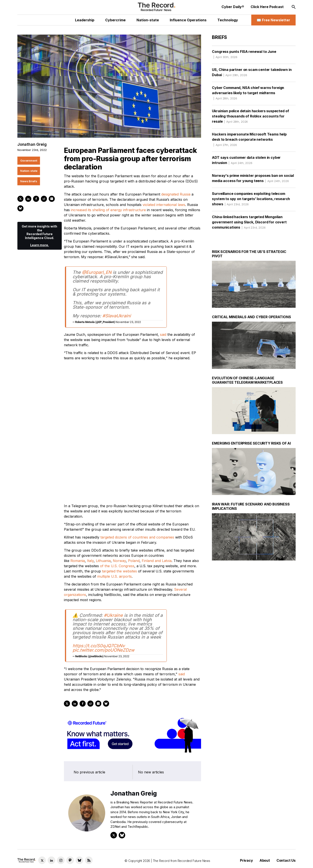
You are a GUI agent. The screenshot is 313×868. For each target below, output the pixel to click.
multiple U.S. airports (114, 499)
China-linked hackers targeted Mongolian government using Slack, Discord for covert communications (249, 222)
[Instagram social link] (61, 860)
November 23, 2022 (128, 322)
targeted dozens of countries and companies (137, 460)
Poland (134, 484)
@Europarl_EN (97, 272)
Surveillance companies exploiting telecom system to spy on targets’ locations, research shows (251, 199)
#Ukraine (113, 538)
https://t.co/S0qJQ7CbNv (99, 569)
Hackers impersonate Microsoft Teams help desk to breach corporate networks (249, 139)
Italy (90, 484)
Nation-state (29, 171)
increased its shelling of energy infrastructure (108, 210)
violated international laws (164, 205)
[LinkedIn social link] (51, 860)
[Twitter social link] (42, 860)
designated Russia (176, 194)
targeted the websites (119, 494)
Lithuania (103, 484)
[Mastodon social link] (70, 860)
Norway (119, 484)
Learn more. (40, 245)
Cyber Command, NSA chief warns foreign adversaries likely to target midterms (248, 93)
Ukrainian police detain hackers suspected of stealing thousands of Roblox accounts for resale (250, 116)
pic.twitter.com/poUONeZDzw (103, 573)
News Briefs (29, 181)
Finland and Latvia (157, 484)
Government (29, 161)
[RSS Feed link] (89, 860)
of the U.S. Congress (117, 489)
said (163, 334)
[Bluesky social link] (79, 860)
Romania (78, 484)
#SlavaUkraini (117, 316)
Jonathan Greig (32, 144)
